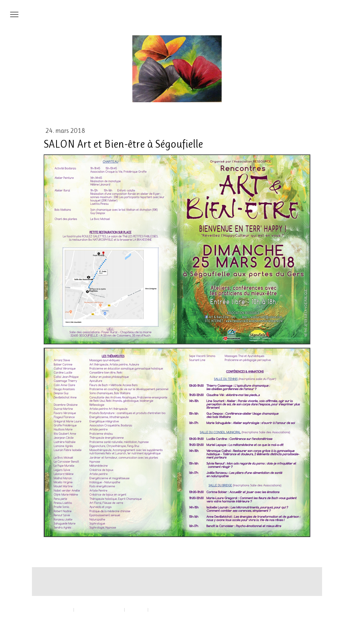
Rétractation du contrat (67, 617)
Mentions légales (57, 610)
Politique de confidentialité (99, 610)
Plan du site (136, 610)
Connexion (302, 624)
